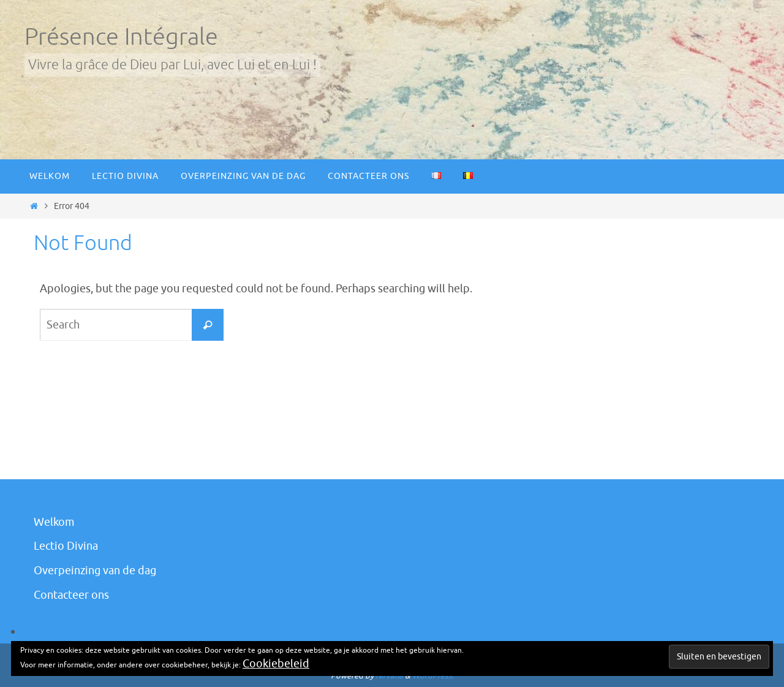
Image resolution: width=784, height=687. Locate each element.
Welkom (54, 522)
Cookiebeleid (276, 664)
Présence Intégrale (121, 37)
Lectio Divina (66, 546)
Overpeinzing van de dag (95, 571)
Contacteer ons (71, 595)
